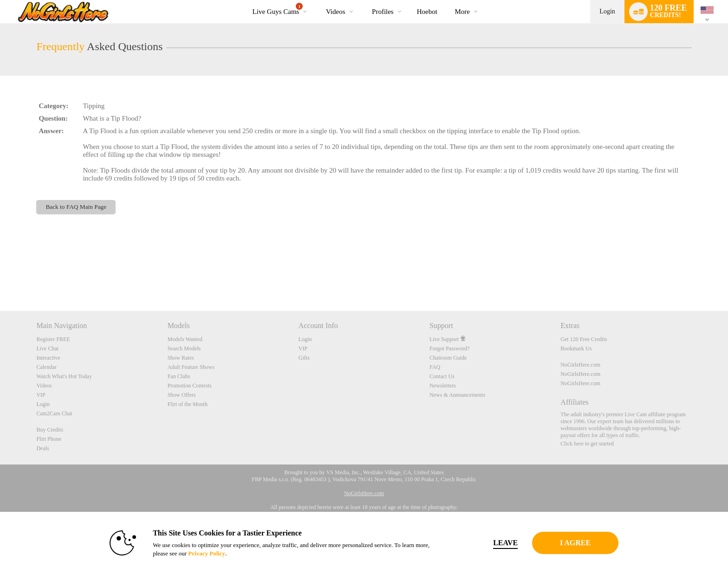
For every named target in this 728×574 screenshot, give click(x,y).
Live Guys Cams (278, 9)
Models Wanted (185, 339)
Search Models (184, 348)
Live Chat (47, 348)
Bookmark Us (576, 348)
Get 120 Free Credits (584, 339)
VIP (41, 395)
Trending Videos (318, 0)
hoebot (427, 12)
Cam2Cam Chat (54, 413)
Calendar (46, 367)
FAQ (435, 367)
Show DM (0, 276)
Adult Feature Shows (191, 367)
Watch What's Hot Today (64, 376)
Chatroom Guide (448, 358)
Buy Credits (50, 430)
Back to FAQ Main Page (76, 207)
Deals (42, 448)
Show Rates (181, 358)
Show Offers (182, 395)
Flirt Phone (49, 439)
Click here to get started (587, 444)
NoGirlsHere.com (580, 365)
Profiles (383, 12)
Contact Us (442, 376)
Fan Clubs (179, 376)
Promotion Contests (190, 386)
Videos (336, 12)
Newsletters (443, 386)
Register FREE (53, 339)
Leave (494, 543)
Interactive (48, 358)
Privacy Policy (195, 553)
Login (607, 11)
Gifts (304, 358)
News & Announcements (457, 395)
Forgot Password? (449, 348)
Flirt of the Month (188, 404)
